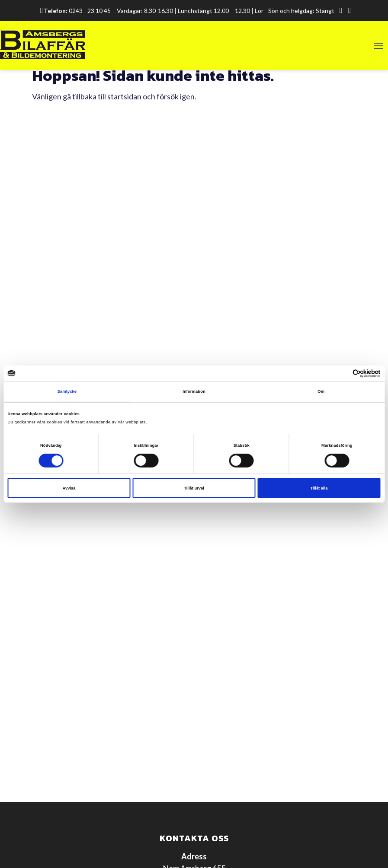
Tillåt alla (319, 488)
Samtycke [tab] (67, 391)
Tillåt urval (194, 488)
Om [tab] (321, 391)
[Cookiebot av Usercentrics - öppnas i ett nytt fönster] (343, 374)
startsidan (124, 96)
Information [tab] (194, 391)
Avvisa (69, 488)
